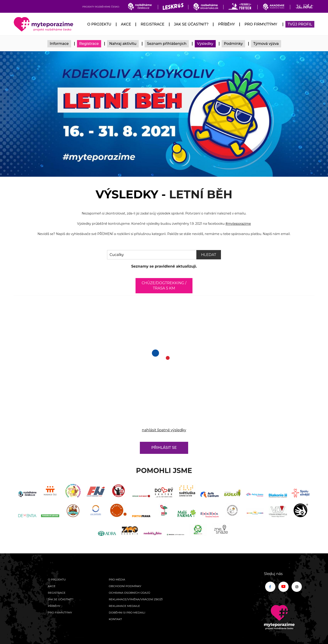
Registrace (152, 24)
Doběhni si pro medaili (127, 612)
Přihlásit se (164, 448)
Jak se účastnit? (191, 24)
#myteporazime (238, 224)
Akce (126, 24)
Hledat (209, 255)
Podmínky (233, 44)
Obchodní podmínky (125, 586)
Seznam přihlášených (167, 44)
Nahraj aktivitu (123, 44)
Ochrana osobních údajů (129, 593)
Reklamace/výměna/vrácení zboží (136, 599)
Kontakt (115, 619)
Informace (59, 44)
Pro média (117, 579)
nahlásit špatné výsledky (164, 430)
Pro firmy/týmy (261, 24)
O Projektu (99, 24)
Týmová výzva (266, 44)
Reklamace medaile (124, 606)
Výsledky (205, 44)
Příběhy (226, 24)
